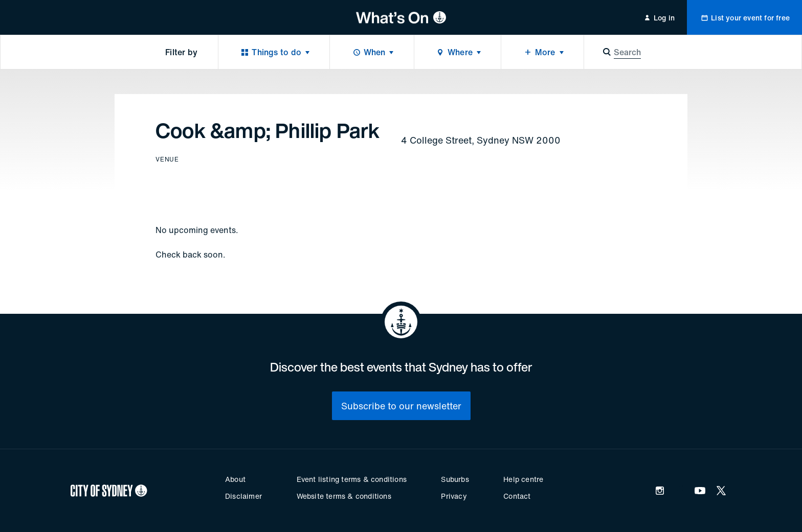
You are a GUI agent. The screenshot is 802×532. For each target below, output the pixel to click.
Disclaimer (243, 496)
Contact (517, 496)
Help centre (523, 479)
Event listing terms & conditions (352, 479)
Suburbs (455, 479)
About (235, 479)
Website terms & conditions (344, 496)
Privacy (454, 496)
